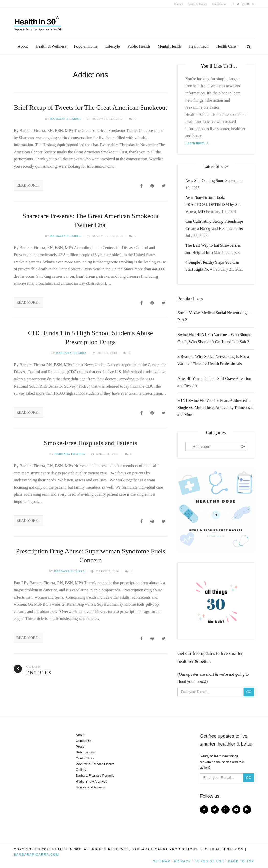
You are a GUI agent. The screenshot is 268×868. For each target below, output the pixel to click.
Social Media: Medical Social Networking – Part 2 (214, 316)
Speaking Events (197, 4)
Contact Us (84, 741)
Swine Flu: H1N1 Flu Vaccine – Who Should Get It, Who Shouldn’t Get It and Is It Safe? (214, 338)
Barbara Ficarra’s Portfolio (95, 776)
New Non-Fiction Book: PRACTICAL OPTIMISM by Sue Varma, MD (213, 204)
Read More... (29, 185)
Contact (178, 4)
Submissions (85, 752)
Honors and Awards (90, 787)
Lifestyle (113, 46)
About (23, 46)
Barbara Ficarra (65, 119)
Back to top (241, 861)
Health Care (226, 46)
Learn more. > (197, 143)
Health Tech (199, 46)
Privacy (183, 861)
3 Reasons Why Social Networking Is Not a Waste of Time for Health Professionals (213, 360)
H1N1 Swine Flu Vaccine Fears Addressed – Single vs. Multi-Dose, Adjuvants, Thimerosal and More (215, 408)
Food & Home (86, 46)
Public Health (139, 46)
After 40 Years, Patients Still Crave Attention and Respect (214, 382)
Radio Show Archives (92, 781)
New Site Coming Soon (205, 181)
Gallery (81, 770)
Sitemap (162, 861)
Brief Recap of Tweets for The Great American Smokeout (90, 108)
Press (80, 746)
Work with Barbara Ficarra (95, 764)
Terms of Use (209, 861)
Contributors (219, 4)
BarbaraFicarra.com (36, 855)
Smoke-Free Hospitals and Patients (91, 443)
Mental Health (169, 46)
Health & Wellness (51, 46)
